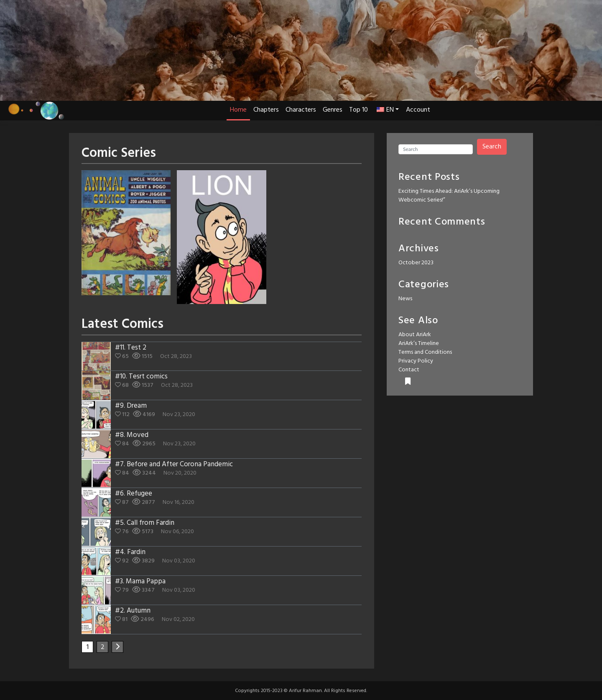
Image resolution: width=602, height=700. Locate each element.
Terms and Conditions (425, 352)
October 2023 (416, 263)
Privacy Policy (416, 361)
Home (238, 110)
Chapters (266, 110)
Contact (409, 370)
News (405, 299)
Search (492, 147)
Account (418, 110)
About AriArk (415, 335)
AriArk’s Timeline (419, 344)
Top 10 (358, 110)
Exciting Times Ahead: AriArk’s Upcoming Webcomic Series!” (449, 196)
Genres (333, 110)
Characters (301, 110)
